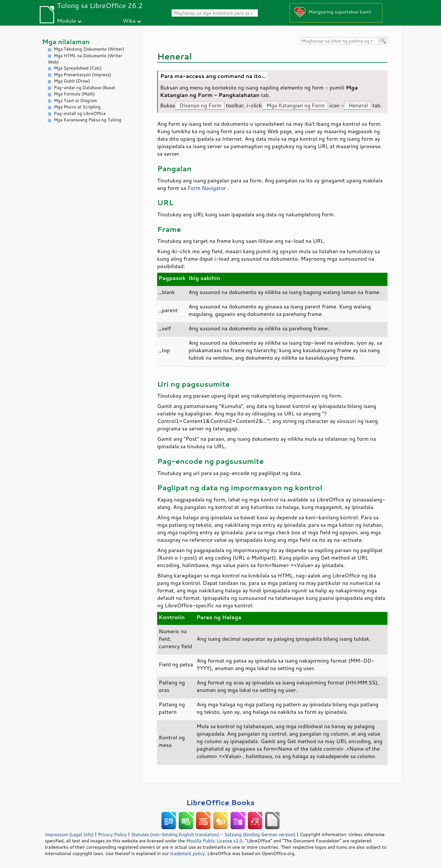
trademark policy (187, 853)
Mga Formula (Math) (74, 94)
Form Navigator (206, 188)
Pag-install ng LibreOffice (80, 113)
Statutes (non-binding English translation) (175, 834)
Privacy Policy (112, 834)
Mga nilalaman (66, 42)
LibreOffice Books (221, 802)
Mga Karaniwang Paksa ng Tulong (88, 120)
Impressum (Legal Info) (69, 834)
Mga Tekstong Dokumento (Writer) (89, 49)
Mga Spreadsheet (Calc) (78, 68)
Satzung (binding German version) (260, 834)
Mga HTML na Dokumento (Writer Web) (85, 59)
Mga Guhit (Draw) (72, 81)
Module (66, 21)
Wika (129, 21)
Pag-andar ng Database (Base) (84, 88)
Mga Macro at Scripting (77, 107)
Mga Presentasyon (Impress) (82, 75)
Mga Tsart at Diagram (75, 101)
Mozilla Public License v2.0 (214, 841)
